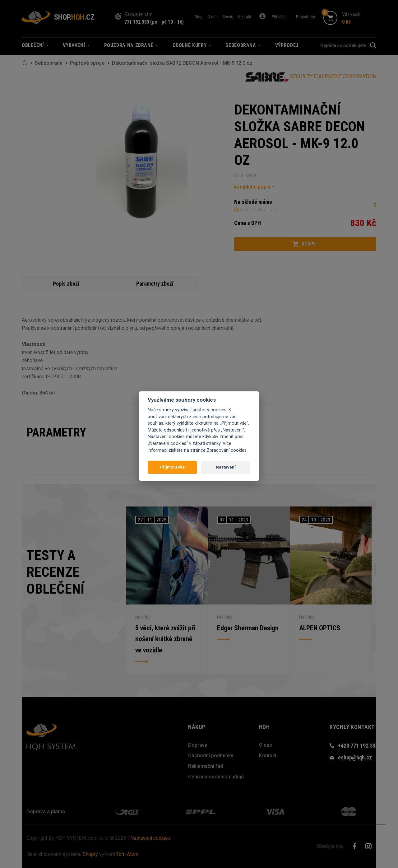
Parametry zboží (155, 284)
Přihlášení (280, 17)
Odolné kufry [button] (192, 45)
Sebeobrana (49, 63)
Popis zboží (66, 284)
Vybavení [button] (76, 45)
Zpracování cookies (227, 450)
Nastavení (226, 467)
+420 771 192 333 (358, 746)
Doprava (198, 745)
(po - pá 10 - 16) (167, 22)
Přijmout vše (172, 467)
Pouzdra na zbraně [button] (131, 45)
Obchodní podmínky (211, 756)
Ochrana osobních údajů (216, 777)
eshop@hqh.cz (355, 757)
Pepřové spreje (87, 63)
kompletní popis (252, 187)
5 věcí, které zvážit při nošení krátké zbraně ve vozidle (165, 639)
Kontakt (245, 17)
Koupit (305, 244)
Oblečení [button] (35, 45)
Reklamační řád (206, 766)
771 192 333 (137, 22)
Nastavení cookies (150, 838)
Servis (228, 17)
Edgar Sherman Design (248, 628)
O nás (213, 17)
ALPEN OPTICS (320, 628)
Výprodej (287, 45)
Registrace (305, 17)
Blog (199, 17)
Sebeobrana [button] (243, 45)
